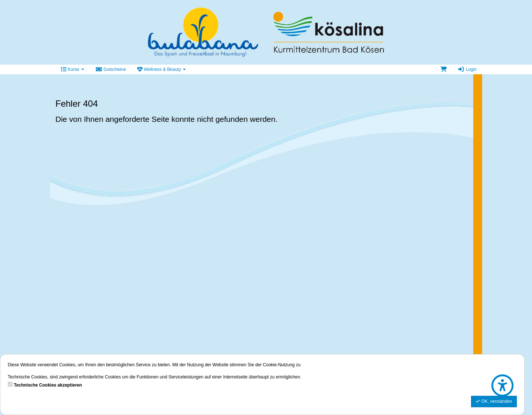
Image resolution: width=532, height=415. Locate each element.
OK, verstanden (494, 401)
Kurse (73, 69)
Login (467, 69)
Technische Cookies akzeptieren (48, 385)
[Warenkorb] (444, 69)
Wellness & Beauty (161, 69)
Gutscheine (111, 69)
